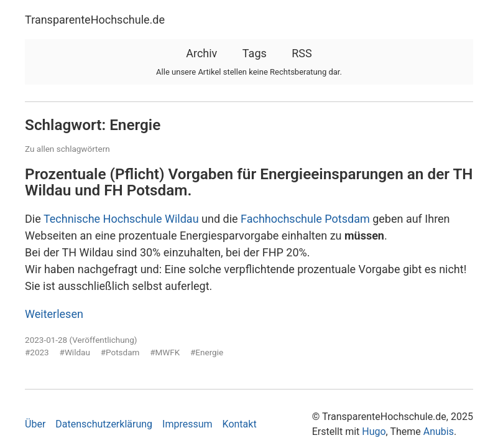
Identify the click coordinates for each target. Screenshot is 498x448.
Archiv (201, 53)
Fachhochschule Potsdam (305, 219)
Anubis (439, 432)
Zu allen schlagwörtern (67, 149)
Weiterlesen (54, 314)
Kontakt (240, 424)
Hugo (374, 432)
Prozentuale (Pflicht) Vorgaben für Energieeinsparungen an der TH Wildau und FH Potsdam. (249, 182)
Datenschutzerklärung (104, 424)
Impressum (187, 424)
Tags (255, 53)
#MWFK (165, 352)
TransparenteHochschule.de (95, 20)
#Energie (207, 352)
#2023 (37, 352)
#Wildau (75, 352)
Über (35, 424)
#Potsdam (120, 352)
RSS (302, 53)
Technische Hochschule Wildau (121, 219)
